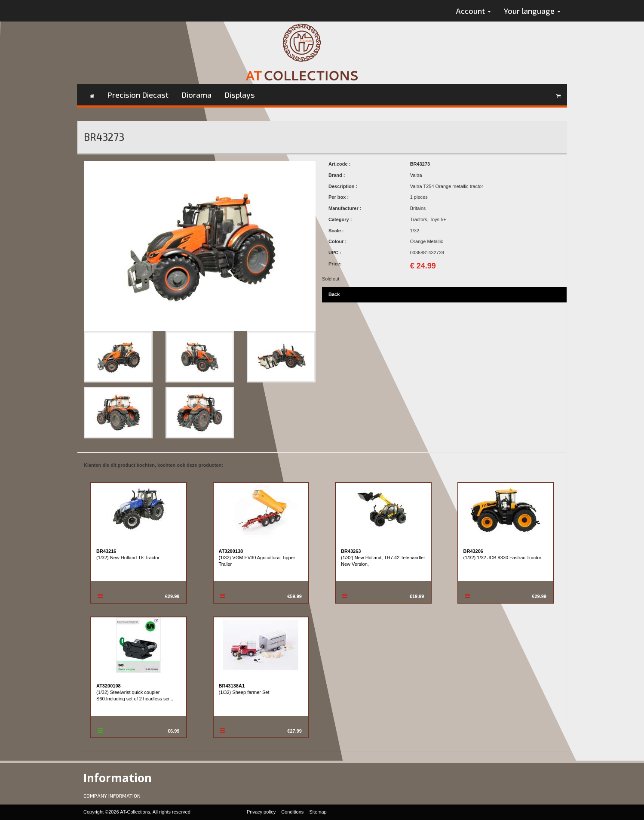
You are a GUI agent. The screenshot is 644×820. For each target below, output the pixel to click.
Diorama (196, 95)
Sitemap (318, 812)
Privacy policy (261, 812)
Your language (532, 11)
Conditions (292, 812)
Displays (240, 95)
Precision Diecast (138, 95)
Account (474, 11)
